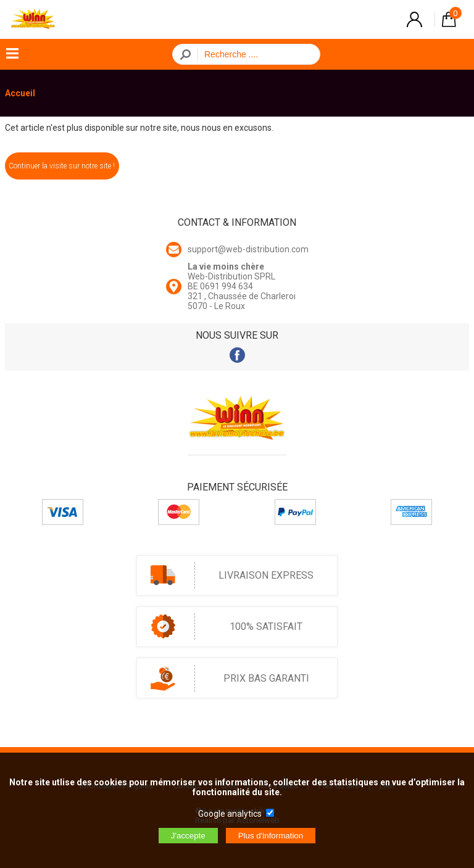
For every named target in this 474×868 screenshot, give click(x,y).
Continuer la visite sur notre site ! (62, 166)
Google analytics (230, 814)
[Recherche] (256, 54)
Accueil (20, 93)
